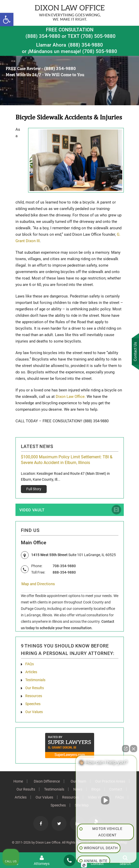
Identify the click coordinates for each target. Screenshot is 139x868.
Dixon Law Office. (71, 397)
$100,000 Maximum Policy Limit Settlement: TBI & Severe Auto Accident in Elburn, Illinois (67, 460)
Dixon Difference (47, 781)
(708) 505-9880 (100, 51)
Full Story (34, 489)
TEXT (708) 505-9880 (92, 36)
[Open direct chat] (126, 749)
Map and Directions (38, 584)
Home (18, 781)
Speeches (33, 704)
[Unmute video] (106, 800)
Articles (31, 672)
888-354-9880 (64, 572)
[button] (7, 20)
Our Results (35, 688)
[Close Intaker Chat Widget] (134, 749)
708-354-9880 (64, 566)
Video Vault (32, 510)
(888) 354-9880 (43, 36)
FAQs (30, 664)
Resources (34, 696)
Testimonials (35, 680)
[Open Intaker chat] (84, 865)
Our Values (34, 712)
